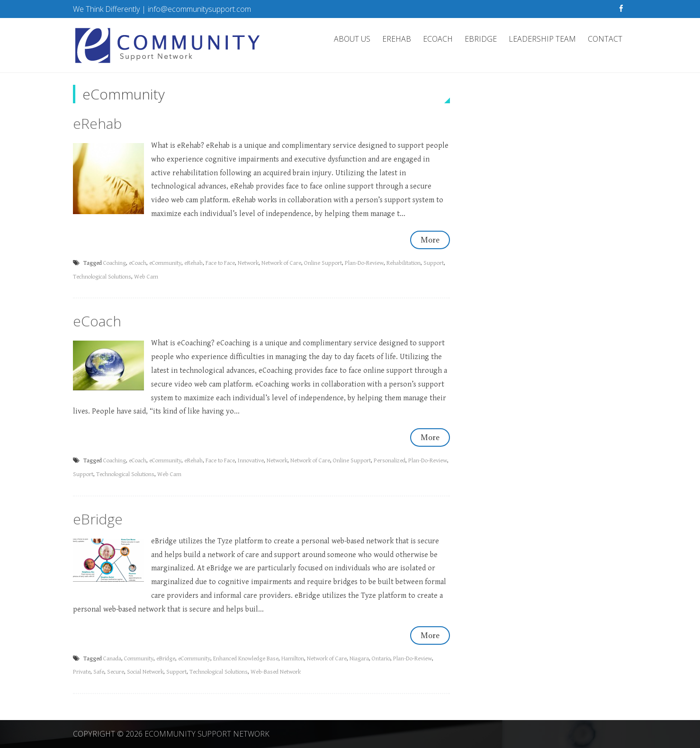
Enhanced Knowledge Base (246, 659)
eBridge (481, 39)
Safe (99, 672)
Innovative (251, 461)
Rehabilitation (404, 263)
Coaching (115, 263)
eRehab (397, 39)
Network (248, 263)
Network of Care (281, 263)
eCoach (438, 39)
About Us (352, 39)
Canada (112, 659)
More (430, 240)
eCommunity (165, 263)
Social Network (145, 672)
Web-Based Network (276, 672)
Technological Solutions (102, 277)
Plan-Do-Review (364, 263)
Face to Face (220, 263)
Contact (605, 39)
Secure (116, 672)
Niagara (359, 659)
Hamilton (293, 659)
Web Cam (146, 277)
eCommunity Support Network (207, 734)
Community (139, 659)
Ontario (381, 659)
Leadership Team (542, 39)
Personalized (390, 461)
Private (82, 672)
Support (434, 263)
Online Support (323, 263)
